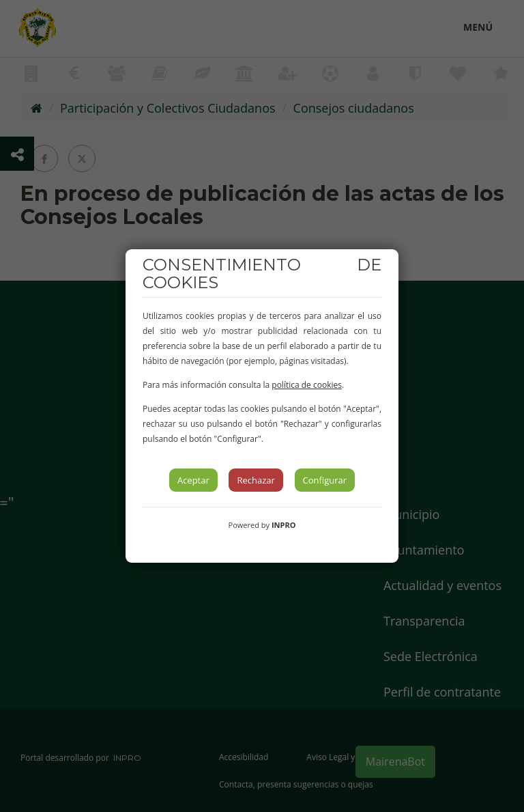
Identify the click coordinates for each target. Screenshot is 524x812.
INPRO (284, 525)
